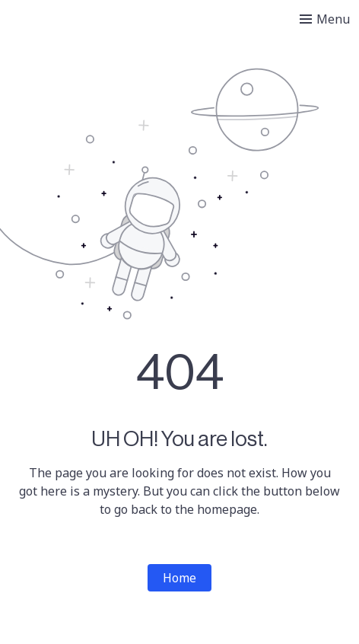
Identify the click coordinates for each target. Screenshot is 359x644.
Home (179, 578)
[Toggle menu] (325, 19)
